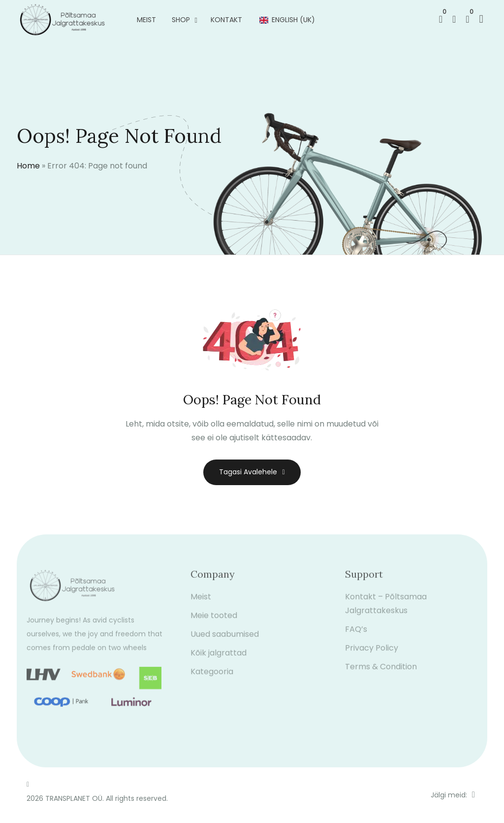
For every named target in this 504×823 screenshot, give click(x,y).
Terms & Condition (381, 672)
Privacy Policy (372, 653)
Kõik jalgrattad (219, 658)
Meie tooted (214, 621)
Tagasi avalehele (252, 472)
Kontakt (226, 20)
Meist (146, 20)
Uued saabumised (225, 640)
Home (28, 166)
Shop (181, 20)
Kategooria (212, 677)
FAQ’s (356, 635)
